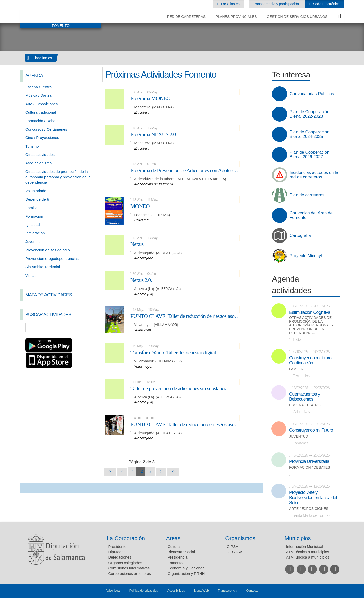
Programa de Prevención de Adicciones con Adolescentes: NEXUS (185, 170)
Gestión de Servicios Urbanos (297, 17)
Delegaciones (120, 557)
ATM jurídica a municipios (308, 557)
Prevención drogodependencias (52, 259)
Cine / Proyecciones (42, 138)
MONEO (140, 206)
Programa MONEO (150, 98)
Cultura (174, 547)
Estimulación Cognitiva (310, 312)
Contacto (252, 591)
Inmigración (35, 233)
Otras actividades (40, 154)
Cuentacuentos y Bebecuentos (305, 397)
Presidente (118, 547)
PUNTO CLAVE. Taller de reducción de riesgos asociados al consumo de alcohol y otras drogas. (185, 316)
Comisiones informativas (129, 568)
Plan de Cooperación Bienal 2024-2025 (310, 134)
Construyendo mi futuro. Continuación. (311, 360)
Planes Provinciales (236, 17)
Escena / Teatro (38, 87)
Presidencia (177, 557)
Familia (31, 208)
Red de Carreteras (186, 17)
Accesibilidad (176, 591)
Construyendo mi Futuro (311, 430)
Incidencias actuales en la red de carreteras (314, 175)
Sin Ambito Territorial (43, 267)
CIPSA (232, 547)
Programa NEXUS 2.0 (153, 134)
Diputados (117, 552)
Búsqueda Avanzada (90, 327)
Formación (34, 216)
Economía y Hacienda (186, 568)
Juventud (33, 242)
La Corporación (126, 538)
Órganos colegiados (125, 563)
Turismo (32, 146)
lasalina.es (43, 58)
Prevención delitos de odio (48, 250)
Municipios (298, 538)
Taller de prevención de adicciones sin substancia (179, 388)
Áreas (173, 538)
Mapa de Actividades (49, 295)
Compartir (27, 488)
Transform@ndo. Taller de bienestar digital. (174, 352)
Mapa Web (201, 591)
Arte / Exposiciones (41, 104)
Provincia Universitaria (309, 461)
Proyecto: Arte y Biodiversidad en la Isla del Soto (313, 498)
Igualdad (33, 225)
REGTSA (235, 552)
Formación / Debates (43, 121)
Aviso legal (113, 591)
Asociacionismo (38, 163)
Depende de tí (37, 199)
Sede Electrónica (326, 4)
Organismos (240, 538)
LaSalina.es (230, 4)
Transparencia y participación (276, 4)
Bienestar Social (181, 552)
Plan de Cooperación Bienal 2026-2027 (310, 155)
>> (173, 472)
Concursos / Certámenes (46, 129)
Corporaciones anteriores (130, 574)
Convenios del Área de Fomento (311, 215)
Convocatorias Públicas (312, 94)
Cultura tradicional (41, 112)
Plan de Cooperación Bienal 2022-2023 (310, 114)
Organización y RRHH (186, 574)
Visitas (31, 275)
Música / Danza (38, 95)
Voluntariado (36, 191)
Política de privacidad (144, 591)
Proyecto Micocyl (306, 256)
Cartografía (300, 236)
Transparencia (227, 591)
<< (110, 472)
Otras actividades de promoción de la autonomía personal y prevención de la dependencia (58, 177)
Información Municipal (305, 547)
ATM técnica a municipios (308, 552)
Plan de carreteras (307, 195)
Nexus (137, 244)
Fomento (175, 563)
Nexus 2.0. (141, 280)
